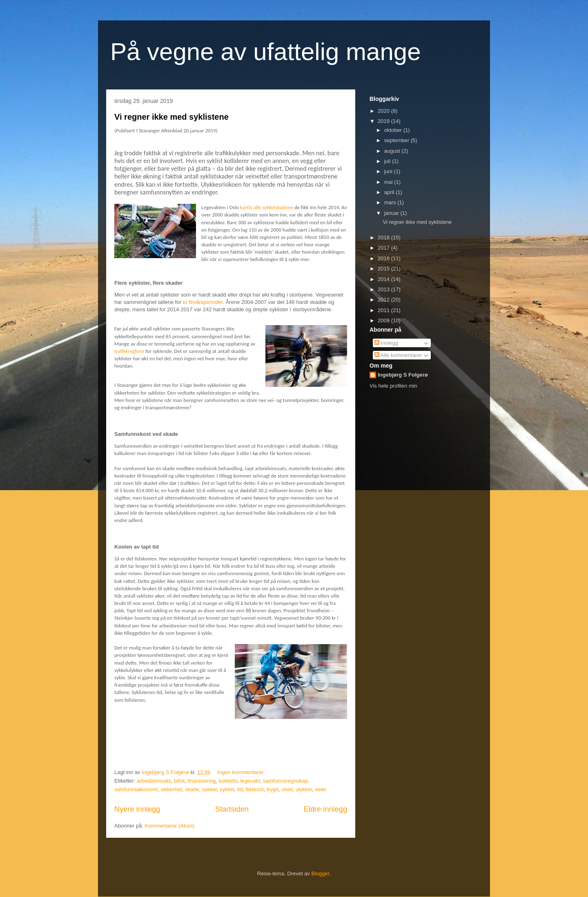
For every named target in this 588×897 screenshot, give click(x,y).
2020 (384, 111)
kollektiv (228, 781)
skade (192, 789)
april (390, 192)
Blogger (321, 874)
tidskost (255, 789)
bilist (179, 781)
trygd (273, 789)
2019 (384, 121)
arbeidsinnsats (154, 781)
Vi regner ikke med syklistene (171, 117)
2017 (384, 248)
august (393, 151)
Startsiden (232, 809)
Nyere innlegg (137, 809)
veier (321, 789)
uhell (287, 789)
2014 (384, 279)
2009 (384, 320)
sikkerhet (171, 789)
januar (392, 213)
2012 (384, 300)
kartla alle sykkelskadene (267, 207)
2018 (384, 238)
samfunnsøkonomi (136, 789)
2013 (384, 289)
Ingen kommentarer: (242, 772)
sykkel (209, 789)
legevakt (250, 781)
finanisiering (202, 781)
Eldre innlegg (325, 809)
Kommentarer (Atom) (169, 826)
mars (391, 202)
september (398, 140)
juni (389, 171)
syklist (227, 789)
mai (389, 182)
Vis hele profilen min (393, 386)
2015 (384, 269)
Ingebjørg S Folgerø (403, 375)
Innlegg (386, 343)
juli (388, 161)
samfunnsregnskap (285, 781)
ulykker (304, 789)
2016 (384, 258)
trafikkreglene (129, 351)
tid (240, 789)
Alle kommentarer (398, 355)
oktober (394, 130)
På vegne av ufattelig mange (266, 52)
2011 (384, 310)
